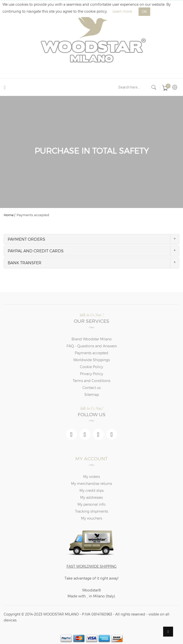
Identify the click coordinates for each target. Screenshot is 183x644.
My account (91, 458)
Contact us (91, 388)
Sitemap (92, 395)
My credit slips (91, 490)
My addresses (91, 497)
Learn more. (123, 11)
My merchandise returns (91, 483)
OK (144, 12)
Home (9, 215)
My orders (91, 477)
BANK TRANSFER (25, 263)
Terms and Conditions (91, 381)
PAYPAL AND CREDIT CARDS (36, 251)
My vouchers (91, 518)
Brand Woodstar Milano (92, 339)
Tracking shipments (91, 511)
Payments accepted (91, 353)
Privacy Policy (91, 374)
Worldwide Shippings (91, 360)
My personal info (91, 504)
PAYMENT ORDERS (26, 239)
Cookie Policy (91, 367)
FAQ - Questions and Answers (92, 346)
